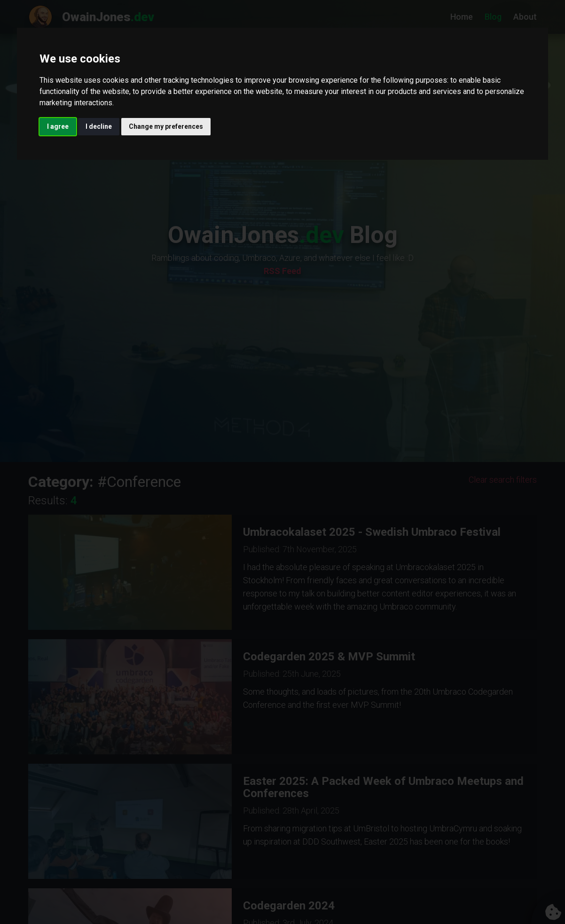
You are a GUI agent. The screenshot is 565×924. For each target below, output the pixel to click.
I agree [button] (58, 126)
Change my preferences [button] (166, 126)
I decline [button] (99, 126)
